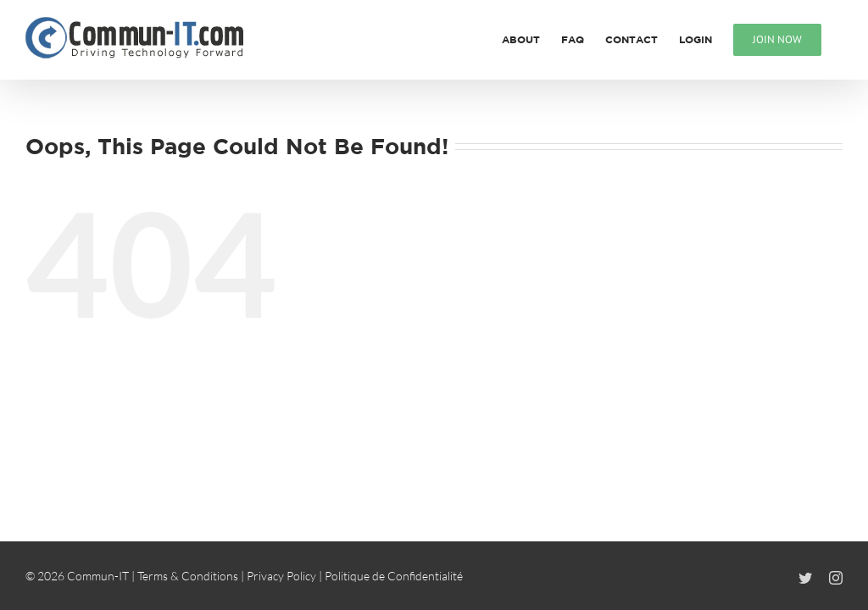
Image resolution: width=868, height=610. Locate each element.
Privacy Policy (281, 576)
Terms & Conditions (188, 576)
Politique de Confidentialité (394, 576)
